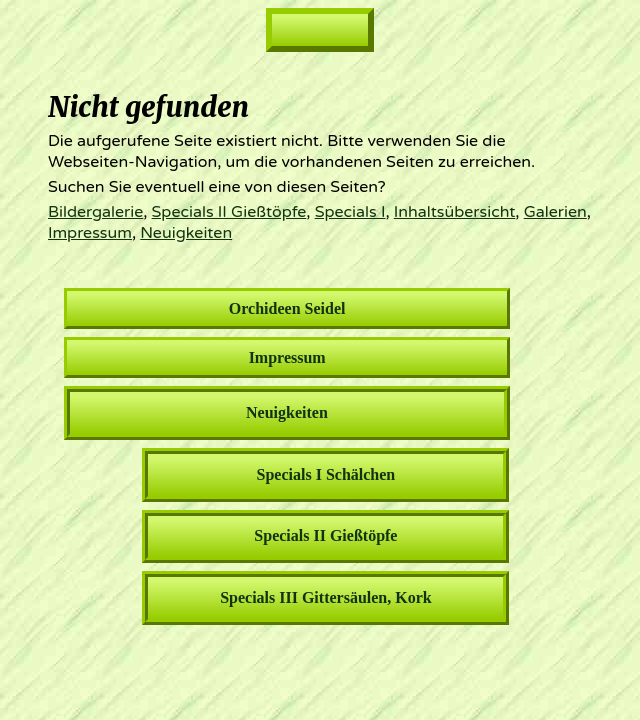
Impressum (90, 233)
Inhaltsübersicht (455, 212)
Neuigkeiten (186, 233)
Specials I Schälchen (326, 474)
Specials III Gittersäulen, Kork (326, 597)
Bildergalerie (95, 212)
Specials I (350, 212)
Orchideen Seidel (287, 308)
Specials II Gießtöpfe (229, 212)
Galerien (555, 212)
